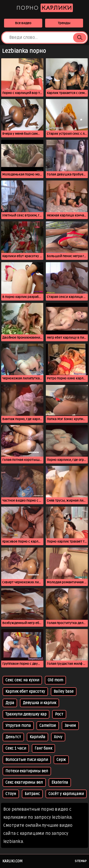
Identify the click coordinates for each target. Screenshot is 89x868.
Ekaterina (60, 783)
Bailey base (64, 692)
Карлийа (37, 737)
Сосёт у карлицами (66, 794)
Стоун (11, 794)
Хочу (58, 737)
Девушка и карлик (40, 703)
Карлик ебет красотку (25, 692)
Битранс (32, 794)
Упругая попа (18, 726)
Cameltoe (48, 726)
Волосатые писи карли (27, 760)
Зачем (70, 726)
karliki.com (12, 861)
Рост (59, 714)
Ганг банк (43, 748)
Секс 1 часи (16, 748)
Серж (61, 760)
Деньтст (13, 737)
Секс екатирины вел (24, 783)
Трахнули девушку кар (26, 714)
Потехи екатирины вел (27, 771)
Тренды (64, 23)
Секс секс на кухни (22, 680)
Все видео (23, 23)
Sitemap (81, 861)
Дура (10, 703)
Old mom (55, 680)
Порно (45, 8)
